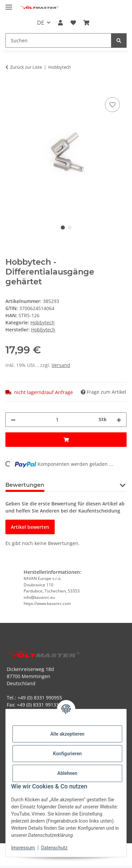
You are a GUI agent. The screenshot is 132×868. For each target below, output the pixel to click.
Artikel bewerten (30, 527)
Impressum (23, 848)
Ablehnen (67, 773)
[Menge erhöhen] (119, 420)
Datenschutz (54, 848)
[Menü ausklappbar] (9, 4)
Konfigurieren (67, 754)
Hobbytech (43, 322)
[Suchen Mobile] (58, 40)
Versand (61, 365)
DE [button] (41, 23)
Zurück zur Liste (26, 67)
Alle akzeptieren (67, 734)
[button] (60, 23)
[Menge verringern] (13, 420)
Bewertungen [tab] (25, 485)
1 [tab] (63, 227)
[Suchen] (119, 40)
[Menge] (57, 420)
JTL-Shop (78, 858)
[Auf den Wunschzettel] (112, 105)
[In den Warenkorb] (11, 88)
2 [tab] (70, 227)
